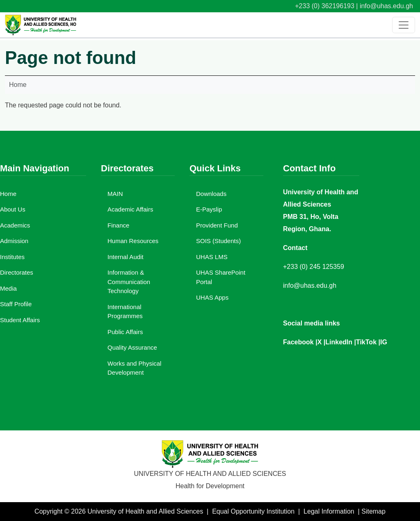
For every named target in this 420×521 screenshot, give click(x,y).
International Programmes (125, 312)
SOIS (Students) (218, 241)
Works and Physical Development (134, 368)
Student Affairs (20, 320)
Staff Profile (16, 304)
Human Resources (133, 241)
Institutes (12, 257)
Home (18, 85)
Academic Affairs (130, 209)
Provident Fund (217, 225)
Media (8, 288)
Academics (15, 225)
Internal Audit (126, 257)
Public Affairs (125, 332)
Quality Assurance (132, 347)
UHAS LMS (212, 257)
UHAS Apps (212, 297)
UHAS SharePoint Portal (221, 277)
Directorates (17, 272)
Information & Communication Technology (129, 282)
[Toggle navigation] (404, 25)
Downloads (211, 194)
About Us (13, 209)
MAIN (115, 194)
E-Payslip (209, 209)
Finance (118, 225)
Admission (14, 241)
